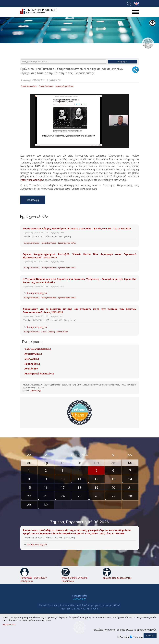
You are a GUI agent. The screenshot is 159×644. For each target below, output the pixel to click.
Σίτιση (44, 332)
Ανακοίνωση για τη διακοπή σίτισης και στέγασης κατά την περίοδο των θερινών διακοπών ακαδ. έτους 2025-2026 (80, 311)
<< (29, 455)
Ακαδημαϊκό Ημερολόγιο (39, 374)
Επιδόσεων (138, 637)
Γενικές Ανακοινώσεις (29, 86)
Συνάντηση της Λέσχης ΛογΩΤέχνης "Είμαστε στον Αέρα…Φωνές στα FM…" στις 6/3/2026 (77, 229)
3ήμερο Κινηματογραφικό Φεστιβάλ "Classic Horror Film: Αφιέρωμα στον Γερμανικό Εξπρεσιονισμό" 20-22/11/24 (80, 256)
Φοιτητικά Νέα (62, 332)
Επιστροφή (33, 200)
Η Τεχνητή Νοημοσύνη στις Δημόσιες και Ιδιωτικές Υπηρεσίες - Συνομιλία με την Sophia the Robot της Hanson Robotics (80, 281)
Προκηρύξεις (32, 364)
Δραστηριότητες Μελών (64, 86)
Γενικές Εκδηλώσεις (46, 86)
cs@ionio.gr (36, 390)
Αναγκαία (124, 637)
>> (130, 455)
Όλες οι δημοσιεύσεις (38, 349)
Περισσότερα (9, 624)
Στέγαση (52, 332)
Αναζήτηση (31, 369)
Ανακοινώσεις (33, 354)
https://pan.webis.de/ (32, 180)
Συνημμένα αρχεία (37, 293)
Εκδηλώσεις (32, 359)
